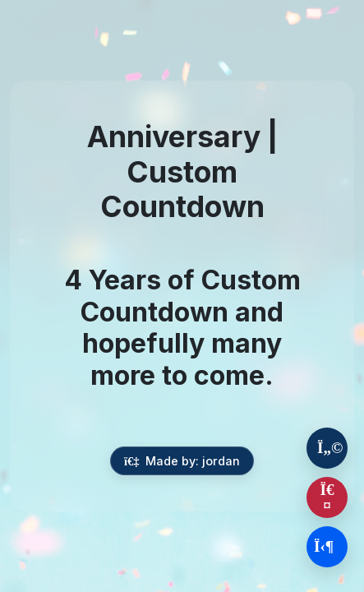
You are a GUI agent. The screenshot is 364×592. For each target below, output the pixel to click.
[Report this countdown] (327, 497)
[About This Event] (327, 448)
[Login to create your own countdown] (327, 547)
